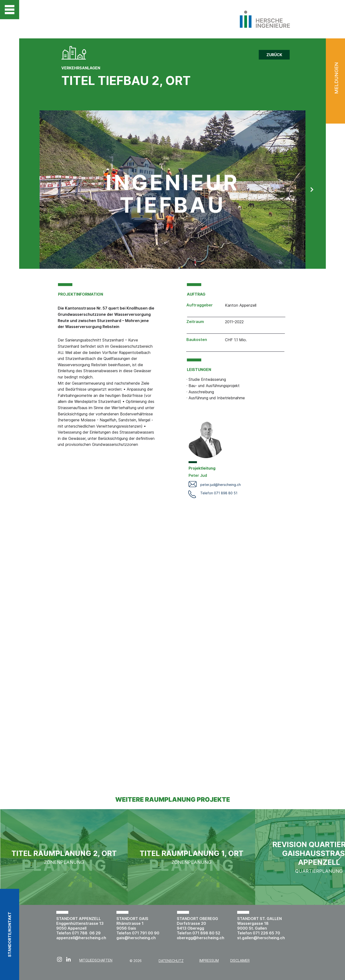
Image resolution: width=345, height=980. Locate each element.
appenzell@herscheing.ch (81, 938)
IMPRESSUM (209, 960)
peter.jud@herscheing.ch (221, 485)
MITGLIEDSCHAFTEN (96, 960)
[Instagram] (60, 959)
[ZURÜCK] (274, 55)
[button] (10, 10)
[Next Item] (312, 190)
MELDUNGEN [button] (336, 78)
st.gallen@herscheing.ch (261, 938)
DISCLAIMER (240, 960)
